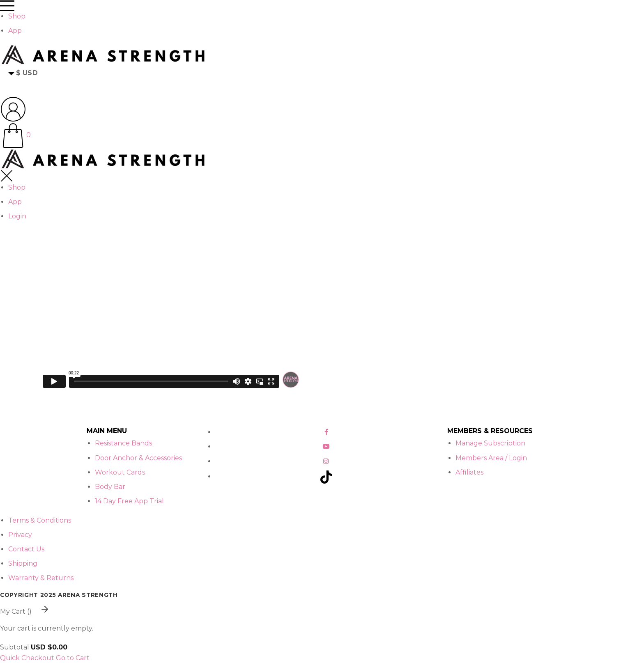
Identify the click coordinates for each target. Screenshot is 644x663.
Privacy (20, 535)
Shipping (23, 563)
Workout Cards (120, 472)
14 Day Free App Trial (129, 501)
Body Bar (110, 487)
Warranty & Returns (41, 578)
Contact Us (26, 549)
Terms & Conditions (40, 520)
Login (17, 216)
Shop (17, 16)
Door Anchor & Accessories (138, 458)
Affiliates (469, 472)
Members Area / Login (491, 458)
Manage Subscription (490, 443)
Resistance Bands (123, 443)
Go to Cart (73, 658)
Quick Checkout (27, 658)
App (15, 31)
